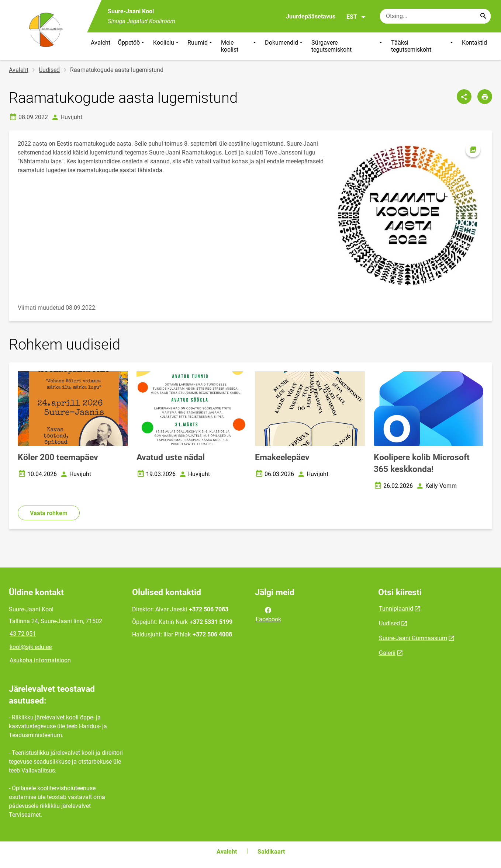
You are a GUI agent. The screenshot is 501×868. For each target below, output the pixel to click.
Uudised (49, 70)
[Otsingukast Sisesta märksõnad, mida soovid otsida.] (435, 16)
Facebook (268, 614)
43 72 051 (23, 634)
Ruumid (201, 46)
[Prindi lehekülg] (485, 97)
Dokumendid (284, 46)
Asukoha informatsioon (40, 660)
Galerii (387, 653)
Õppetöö (132, 46)
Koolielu (167, 46)
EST (356, 17)
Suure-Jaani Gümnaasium (413, 638)
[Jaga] (464, 97)
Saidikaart (271, 852)
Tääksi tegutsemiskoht (423, 46)
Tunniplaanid (396, 609)
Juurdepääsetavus (311, 16)
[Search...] (483, 16)
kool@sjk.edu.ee (31, 647)
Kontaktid (474, 43)
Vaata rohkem (49, 513)
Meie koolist (239, 46)
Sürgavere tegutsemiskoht (348, 46)
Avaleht (101, 43)
